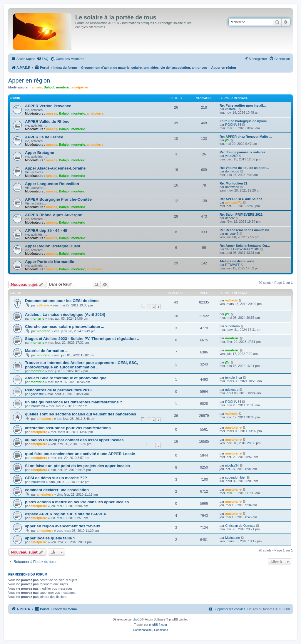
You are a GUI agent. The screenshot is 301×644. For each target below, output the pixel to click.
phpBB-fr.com (158, 625)
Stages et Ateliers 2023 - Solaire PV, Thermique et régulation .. (82, 339)
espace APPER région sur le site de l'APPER (66, 514)
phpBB (137, 619)
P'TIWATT (232, 265)
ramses (36, 87)
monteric (63, 87)
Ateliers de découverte (237, 261)
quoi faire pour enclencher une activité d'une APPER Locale (80, 454)
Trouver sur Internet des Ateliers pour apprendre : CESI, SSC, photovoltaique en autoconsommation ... (81, 365)
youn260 (231, 156)
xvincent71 (234, 202)
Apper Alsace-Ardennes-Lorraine (55, 168)
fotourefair (38, 406)
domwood (232, 171)
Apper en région (29, 80)
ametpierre (80, 87)
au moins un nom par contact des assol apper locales (74, 440)
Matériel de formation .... (47, 351)
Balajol (49, 87)
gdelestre (37, 394)
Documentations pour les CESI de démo (62, 301)
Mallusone (233, 538)
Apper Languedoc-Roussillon (52, 184)
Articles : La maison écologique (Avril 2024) (65, 315)
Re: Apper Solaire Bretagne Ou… (245, 246)
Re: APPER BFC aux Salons (241, 199)
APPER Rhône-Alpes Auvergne (53, 215)
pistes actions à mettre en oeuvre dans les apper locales (77, 502)
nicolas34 (232, 465)
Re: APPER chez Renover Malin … (246, 137)
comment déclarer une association (57, 490)
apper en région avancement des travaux (63, 526)
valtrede (43, 305)
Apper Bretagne (40, 153)
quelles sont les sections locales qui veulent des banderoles (81, 414)
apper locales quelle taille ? (50, 538)
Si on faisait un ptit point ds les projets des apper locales (77, 466)
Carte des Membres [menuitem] (70, 59)
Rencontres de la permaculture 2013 (58, 390)
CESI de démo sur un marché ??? (56, 478)
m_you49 (232, 234)
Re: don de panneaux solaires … (245, 152)
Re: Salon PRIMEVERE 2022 (241, 214)
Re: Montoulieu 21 (234, 183)
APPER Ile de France (44, 137)
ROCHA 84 (233, 125)
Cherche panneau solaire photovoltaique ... (65, 327)
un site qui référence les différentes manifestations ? (74, 402)
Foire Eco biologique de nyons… (245, 121)
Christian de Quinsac (240, 526)
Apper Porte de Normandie (50, 262)
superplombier (235, 477)
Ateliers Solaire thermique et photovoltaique (66, 378)
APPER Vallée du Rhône (47, 121)
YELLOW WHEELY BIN (242, 249)
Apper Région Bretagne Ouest (53, 246)
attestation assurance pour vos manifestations (68, 428)
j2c (227, 140)
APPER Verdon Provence (48, 106)
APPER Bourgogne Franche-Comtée (58, 199)
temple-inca (234, 378)
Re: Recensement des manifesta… (246, 230)
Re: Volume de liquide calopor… (244, 168)
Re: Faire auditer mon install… (243, 105)
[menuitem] (43, 59)
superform (233, 326)
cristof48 (231, 109)
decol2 (230, 218)
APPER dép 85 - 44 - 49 (46, 230)
